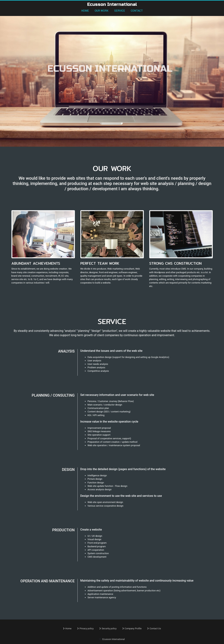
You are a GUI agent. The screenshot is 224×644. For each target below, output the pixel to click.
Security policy (108, 628)
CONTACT (137, 11)
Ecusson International (113, 639)
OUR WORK (102, 11)
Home (67, 628)
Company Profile (132, 628)
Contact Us (154, 628)
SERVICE (120, 11)
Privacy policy (85, 628)
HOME (85, 11)
